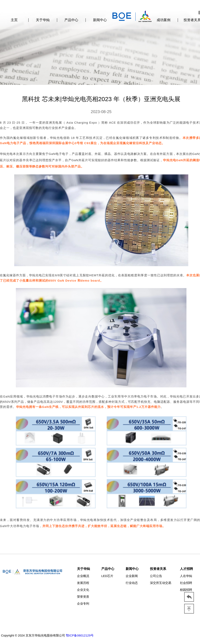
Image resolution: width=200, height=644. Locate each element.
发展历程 (83, 583)
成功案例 (164, 20)
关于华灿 (43, 20)
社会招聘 (186, 583)
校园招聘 (186, 590)
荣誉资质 (83, 597)
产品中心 (71, 20)
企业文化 (83, 590)
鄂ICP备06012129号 (80, 635)
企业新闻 (132, 576)
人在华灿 (186, 576)
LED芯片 (107, 576)
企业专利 (83, 603)
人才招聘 (186, 569)
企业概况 (83, 576)
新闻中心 (100, 20)
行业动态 (132, 583)
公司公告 (156, 576)
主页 (14, 20)
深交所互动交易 (161, 583)
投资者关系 (158, 569)
